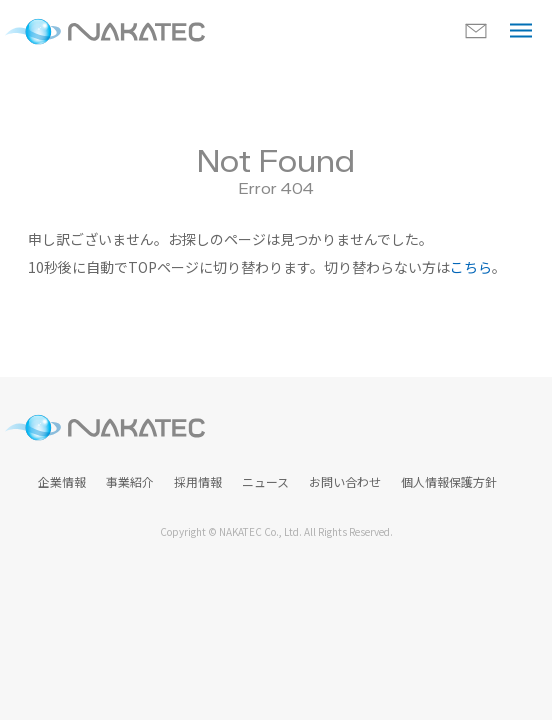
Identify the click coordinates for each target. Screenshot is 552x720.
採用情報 (198, 481)
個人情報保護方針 (449, 481)
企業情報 (62, 481)
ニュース (265, 481)
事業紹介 (130, 481)
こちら (471, 267)
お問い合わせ (345, 481)
